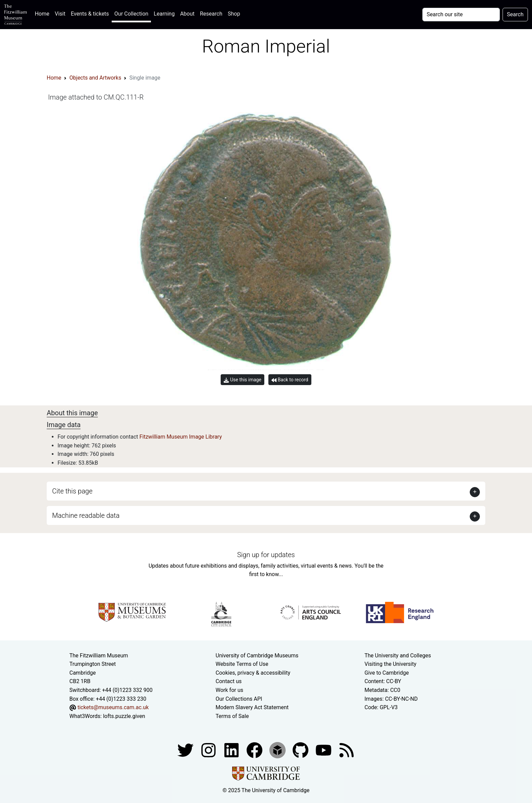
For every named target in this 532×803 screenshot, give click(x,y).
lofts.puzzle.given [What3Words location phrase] (124, 716)
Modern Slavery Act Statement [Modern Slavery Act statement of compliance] (252, 707)
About (187, 14)
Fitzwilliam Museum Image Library (181, 437)
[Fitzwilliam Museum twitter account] (186, 750)
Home (43, 13)
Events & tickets (90, 14)
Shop (234, 14)
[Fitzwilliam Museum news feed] (347, 750)
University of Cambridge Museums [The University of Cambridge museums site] (257, 656)
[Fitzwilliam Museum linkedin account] (255, 750)
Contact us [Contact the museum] (229, 681)
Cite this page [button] (72, 491)
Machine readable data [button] (86, 515)
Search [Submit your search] (515, 14)
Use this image (242, 380)
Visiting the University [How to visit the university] (390, 664)
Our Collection (131, 14)
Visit (60, 14)
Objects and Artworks (95, 78)
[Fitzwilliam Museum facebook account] (232, 750)
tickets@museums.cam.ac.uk (113, 707)
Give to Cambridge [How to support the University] (387, 673)
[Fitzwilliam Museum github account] (301, 750)
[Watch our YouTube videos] (324, 750)
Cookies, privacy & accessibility (253, 673)
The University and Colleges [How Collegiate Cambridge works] (398, 656)
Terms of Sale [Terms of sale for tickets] (232, 716)
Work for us (229, 690)
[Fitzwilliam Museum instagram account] (209, 750)
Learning (164, 14)
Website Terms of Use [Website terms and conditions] (242, 664)
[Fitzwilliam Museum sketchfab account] (278, 750)
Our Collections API (239, 699)
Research (211, 14)
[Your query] (461, 15)
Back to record (290, 380)
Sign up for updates (266, 555)
